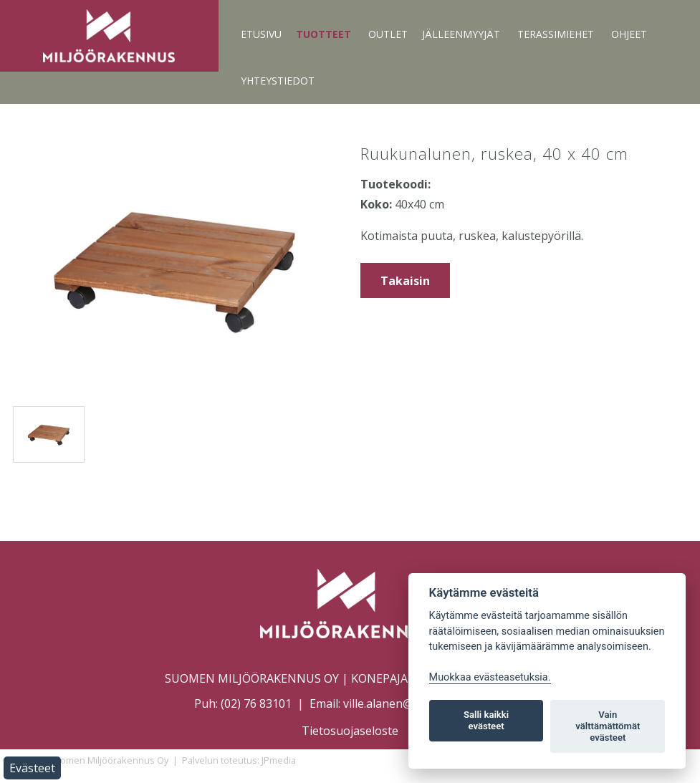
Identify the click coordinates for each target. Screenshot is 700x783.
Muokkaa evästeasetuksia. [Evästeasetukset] (490, 677)
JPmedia (279, 760)
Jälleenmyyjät (461, 34)
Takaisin (405, 281)
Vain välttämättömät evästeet (608, 726)
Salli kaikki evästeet (486, 720)
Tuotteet (323, 34)
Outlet (388, 34)
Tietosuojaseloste (350, 731)
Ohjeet (629, 34)
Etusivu (261, 34)
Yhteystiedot (278, 81)
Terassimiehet (556, 34)
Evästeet (32, 768)
